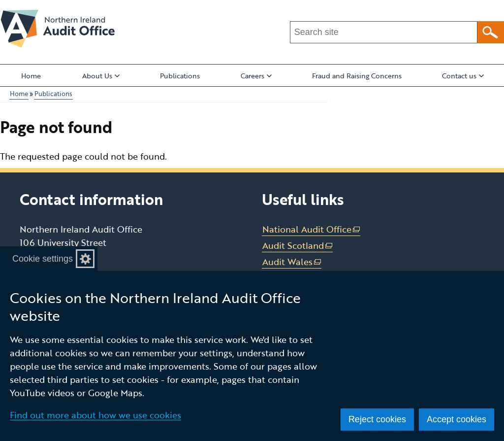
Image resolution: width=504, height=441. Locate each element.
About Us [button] (101, 76)
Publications (180, 76)
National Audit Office (312, 229)
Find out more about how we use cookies (95, 415)
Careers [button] (256, 76)
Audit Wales (292, 262)
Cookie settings (43, 259)
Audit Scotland (298, 246)
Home (31, 76)
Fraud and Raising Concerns (357, 76)
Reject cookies (377, 419)
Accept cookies (457, 419)
